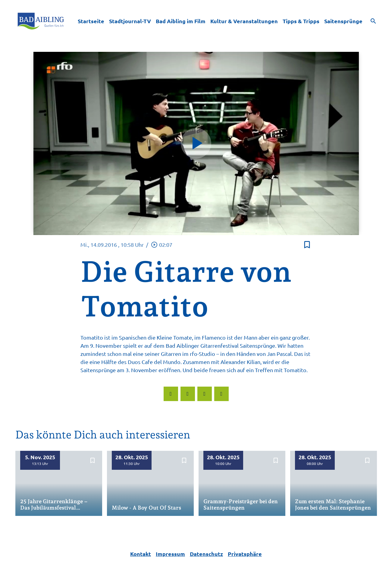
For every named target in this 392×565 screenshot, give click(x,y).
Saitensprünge (343, 21)
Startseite (91, 21)
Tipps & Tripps (301, 21)
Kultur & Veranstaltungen (244, 21)
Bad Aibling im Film (181, 21)
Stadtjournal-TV (130, 21)
